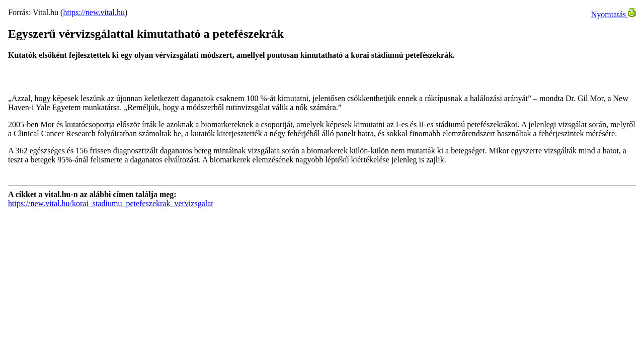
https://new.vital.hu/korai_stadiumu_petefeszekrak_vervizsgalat (111, 203)
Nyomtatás (614, 14)
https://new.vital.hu (94, 12)
